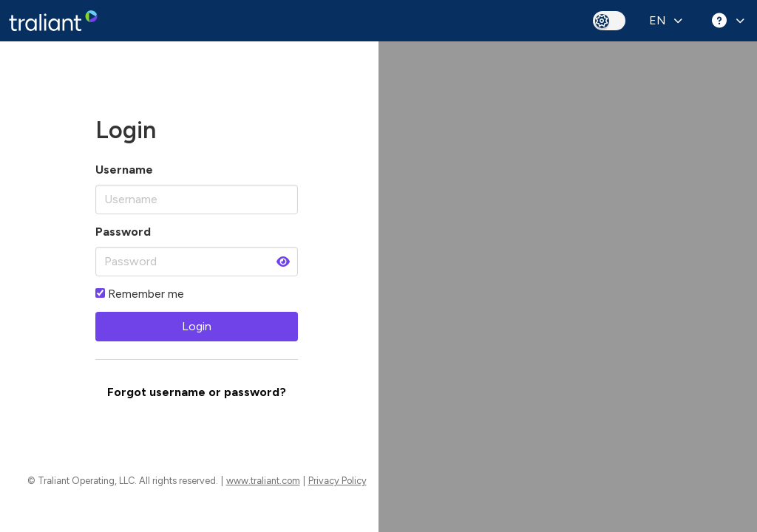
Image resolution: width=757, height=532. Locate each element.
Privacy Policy (337, 481)
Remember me (140, 294)
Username (124, 170)
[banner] (53, 21)
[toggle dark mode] (609, 20)
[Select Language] (665, 21)
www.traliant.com (263, 481)
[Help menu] (726, 21)
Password (123, 232)
